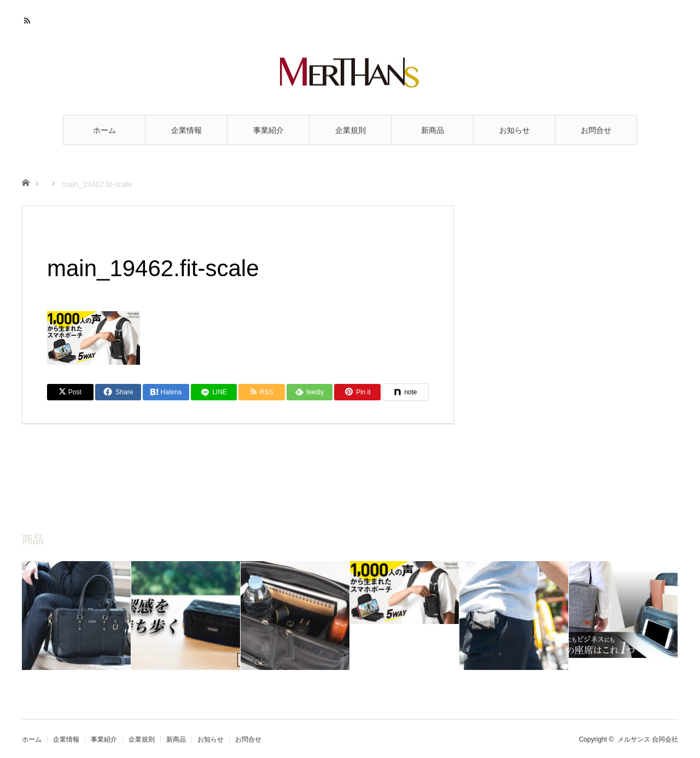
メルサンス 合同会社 (648, 739)
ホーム (104, 130)
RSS (29, 19)
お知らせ (515, 130)
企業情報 (186, 130)
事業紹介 (269, 130)
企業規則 (351, 130)
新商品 (433, 130)
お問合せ (596, 130)
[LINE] (214, 392)
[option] (77, 616)
